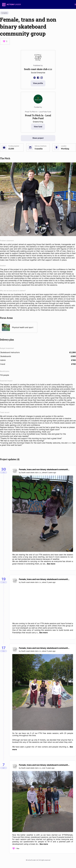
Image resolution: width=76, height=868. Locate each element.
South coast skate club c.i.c (31, 472)
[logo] (12, 4)
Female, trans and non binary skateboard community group (45, 469)
